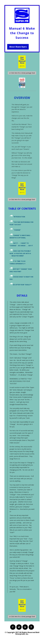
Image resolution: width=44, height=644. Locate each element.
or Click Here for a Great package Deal (22, 73)
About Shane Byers (18, 47)
